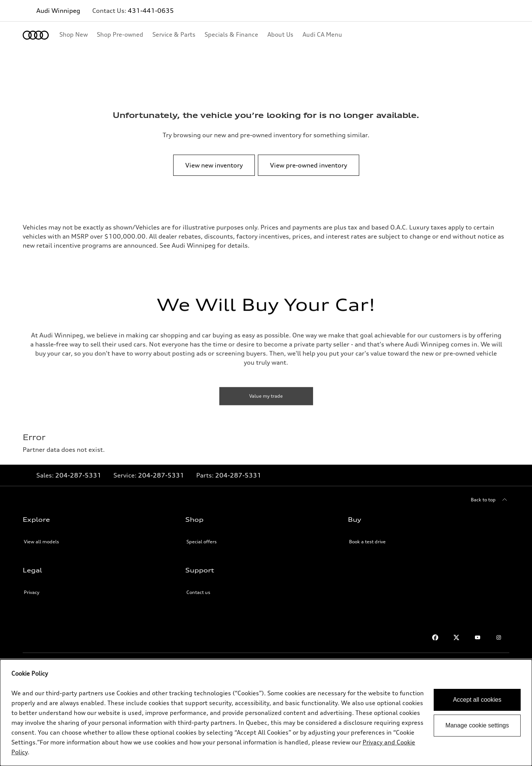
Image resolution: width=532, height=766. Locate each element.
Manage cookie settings (477, 725)
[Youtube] (478, 637)
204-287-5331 (78, 475)
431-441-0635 (151, 11)
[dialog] (266, 713)
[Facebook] (435, 637)
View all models (41, 542)
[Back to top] (490, 500)
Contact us (198, 592)
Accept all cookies (477, 700)
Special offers (202, 542)
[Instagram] (499, 637)
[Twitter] (456, 637)
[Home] (36, 35)
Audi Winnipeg (58, 11)
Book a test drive (367, 542)
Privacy (32, 592)
